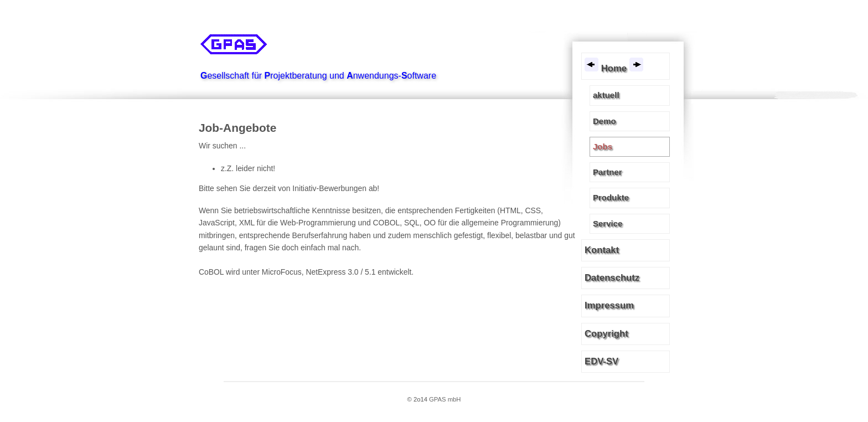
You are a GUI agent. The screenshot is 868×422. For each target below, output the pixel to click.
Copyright (606, 334)
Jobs (603, 146)
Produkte (611, 197)
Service (608, 223)
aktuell (606, 95)
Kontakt (602, 250)
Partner (608, 172)
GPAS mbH (445, 399)
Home (614, 66)
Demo (604, 121)
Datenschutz (612, 278)
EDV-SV (601, 361)
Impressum (609, 305)
